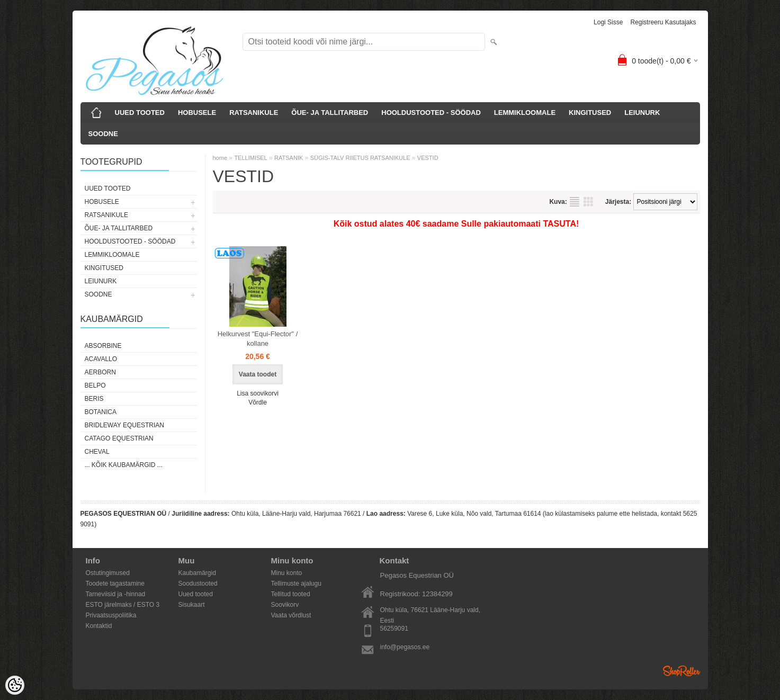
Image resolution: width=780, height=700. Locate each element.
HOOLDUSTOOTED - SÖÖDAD (431, 113)
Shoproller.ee (682, 671)
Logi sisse (608, 22)
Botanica (101, 412)
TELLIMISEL (250, 158)
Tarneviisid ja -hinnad (116, 594)
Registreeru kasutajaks (663, 22)
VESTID (428, 158)
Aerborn (100, 372)
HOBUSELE (197, 113)
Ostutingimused (108, 573)
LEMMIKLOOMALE (525, 113)
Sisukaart (192, 605)
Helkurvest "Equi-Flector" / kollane (258, 339)
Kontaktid (99, 626)
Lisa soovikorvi (258, 393)
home (220, 158)
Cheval (97, 452)
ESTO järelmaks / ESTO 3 (123, 605)
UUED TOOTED (140, 113)
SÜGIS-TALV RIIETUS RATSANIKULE (360, 158)
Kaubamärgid (197, 573)
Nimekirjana (575, 202)
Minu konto (287, 573)
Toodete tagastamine (115, 584)
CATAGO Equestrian (119, 438)
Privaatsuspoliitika (111, 615)
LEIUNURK (642, 113)
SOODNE (103, 134)
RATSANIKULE (254, 113)
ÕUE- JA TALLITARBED (330, 113)
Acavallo (101, 359)
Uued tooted (196, 594)
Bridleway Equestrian (124, 425)
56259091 (394, 629)
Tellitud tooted (291, 594)
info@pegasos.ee (405, 647)
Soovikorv (285, 605)
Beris (94, 399)
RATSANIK (289, 158)
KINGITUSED (590, 113)
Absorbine (103, 346)
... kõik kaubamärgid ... (124, 465)
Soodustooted (198, 584)
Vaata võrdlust (291, 615)
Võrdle (258, 402)
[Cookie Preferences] (15, 685)
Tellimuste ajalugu (296, 584)
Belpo (95, 385)
